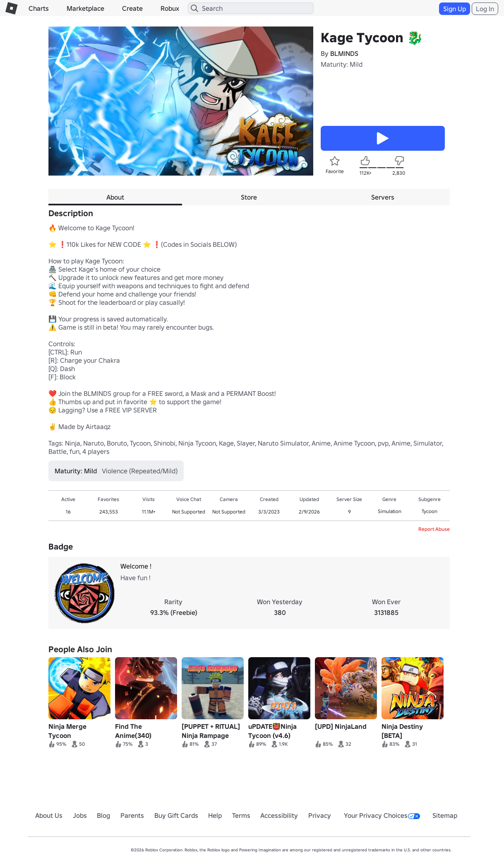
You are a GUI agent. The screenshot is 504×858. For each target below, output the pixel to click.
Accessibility (279, 815)
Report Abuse (434, 529)
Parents (132, 815)
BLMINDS (344, 53)
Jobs (80, 815)
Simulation (390, 511)
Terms (241, 815)
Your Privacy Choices (382, 815)
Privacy (320, 815)
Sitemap (445, 815)
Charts (39, 8)
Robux (170, 8)
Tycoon (430, 511)
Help (215, 815)
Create (132, 8)
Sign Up (455, 9)
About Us (49, 815)
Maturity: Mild (342, 64)
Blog (103, 815)
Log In (485, 9)
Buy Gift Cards (176, 815)
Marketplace (85, 8)
